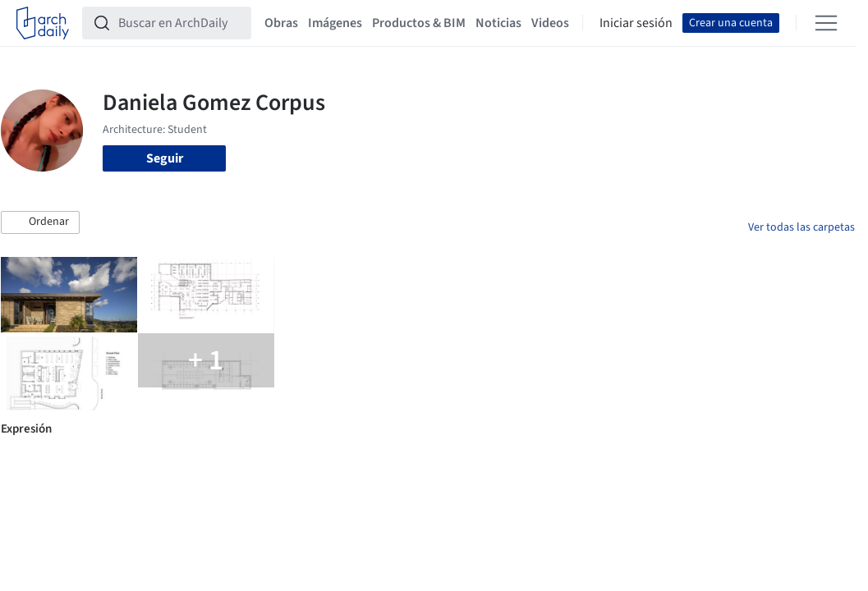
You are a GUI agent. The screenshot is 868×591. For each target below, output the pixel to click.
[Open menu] (826, 23)
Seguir (165, 158)
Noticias (498, 23)
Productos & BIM (419, 23)
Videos (550, 23)
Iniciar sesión (636, 23)
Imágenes (335, 23)
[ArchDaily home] (43, 23)
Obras (281, 23)
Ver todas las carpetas (801, 227)
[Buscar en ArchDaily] (180, 23)
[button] (40, 222)
